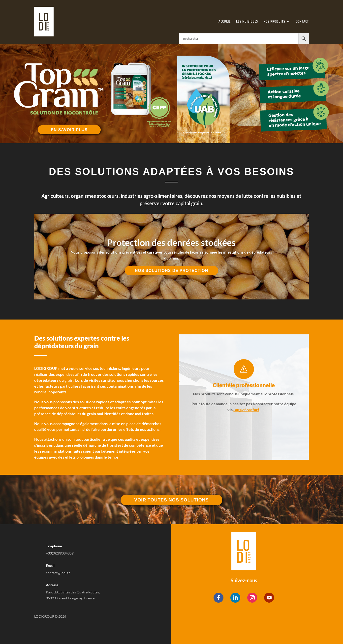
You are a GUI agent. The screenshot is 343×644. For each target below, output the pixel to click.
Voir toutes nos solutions (171, 500)
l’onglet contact (246, 410)
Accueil (225, 21)
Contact (302, 21)
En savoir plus (69, 130)
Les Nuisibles (247, 21)
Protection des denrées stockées (171, 242)
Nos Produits (274, 21)
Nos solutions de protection (171, 271)
